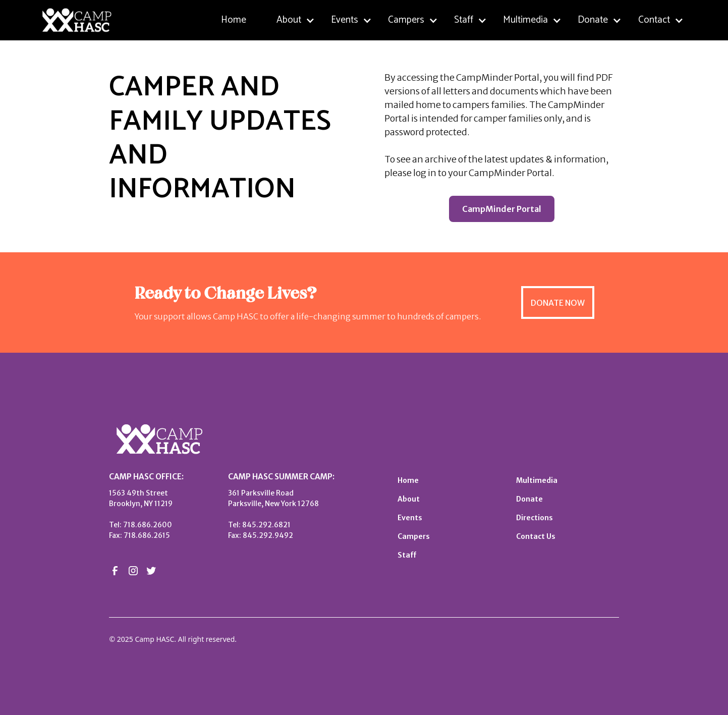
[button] (296, 20)
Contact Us (536, 536)
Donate (529, 499)
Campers (414, 536)
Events (410, 518)
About (409, 499)
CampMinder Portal (502, 209)
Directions (535, 518)
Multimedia (537, 480)
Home (234, 20)
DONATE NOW (558, 303)
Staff (407, 555)
